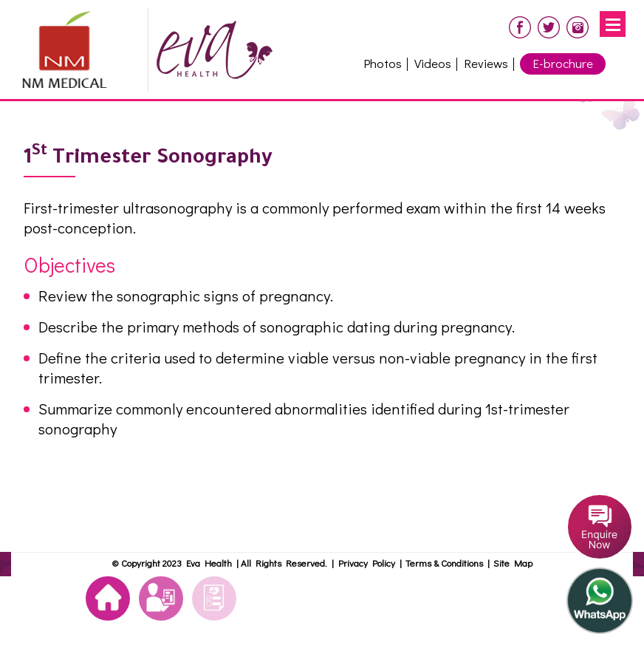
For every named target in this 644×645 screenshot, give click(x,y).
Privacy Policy (367, 563)
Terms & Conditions (446, 563)
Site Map (513, 563)
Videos (433, 63)
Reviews (486, 63)
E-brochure (563, 63)
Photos (383, 63)
